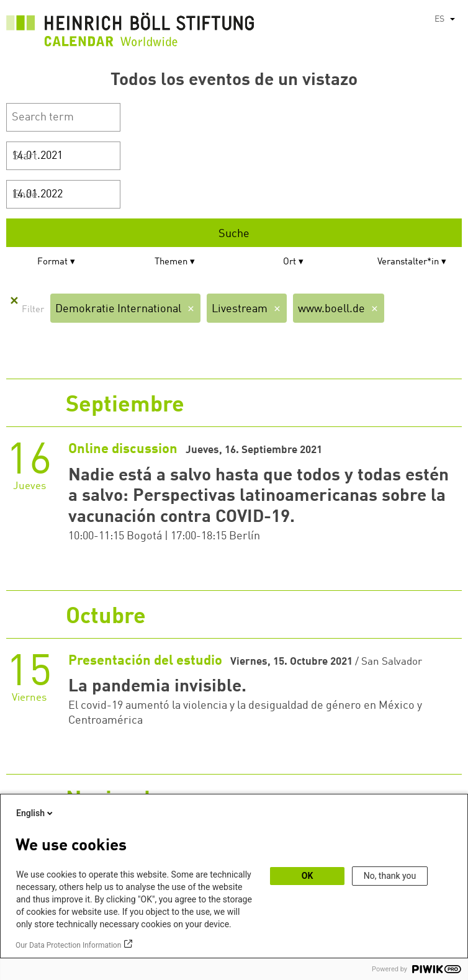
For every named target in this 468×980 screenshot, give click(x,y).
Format (52, 262)
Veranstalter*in (408, 262)
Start (25, 156)
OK (308, 876)
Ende (25, 195)
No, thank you (390, 876)
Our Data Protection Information (68, 945)
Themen (171, 262)
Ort (290, 262)
